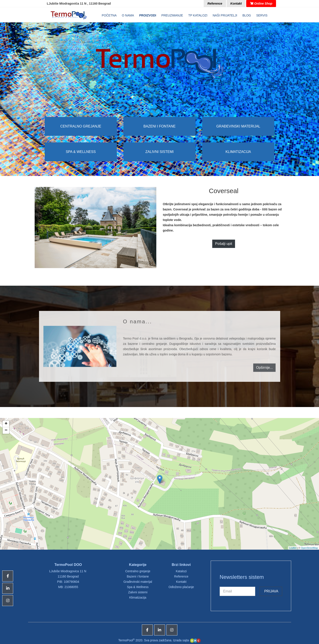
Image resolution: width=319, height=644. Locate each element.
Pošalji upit (224, 244)
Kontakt (236, 4)
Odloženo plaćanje (181, 587)
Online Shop (261, 4)
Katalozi (181, 571)
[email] (237, 591)
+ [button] (6, 424)
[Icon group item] (147, 630)
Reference (215, 4)
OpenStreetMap (309, 548)
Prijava (271, 591)
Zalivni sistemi (159, 152)
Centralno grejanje (81, 126)
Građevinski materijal (238, 126)
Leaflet (293, 548)
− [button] (6, 431)
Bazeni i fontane (159, 126)
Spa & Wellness (81, 152)
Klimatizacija (238, 152)
